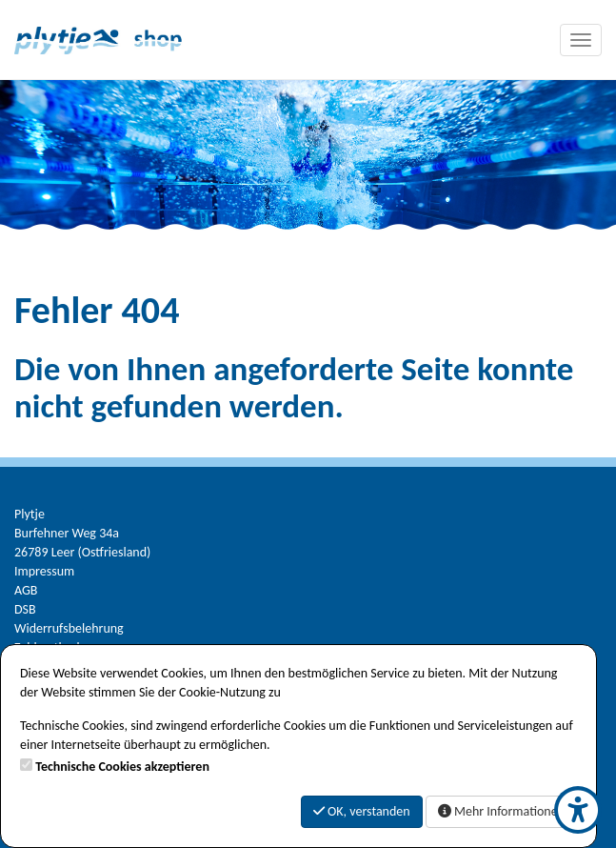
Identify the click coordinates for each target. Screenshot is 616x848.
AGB (26, 590)
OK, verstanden (362, 811)
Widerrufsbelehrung (69, 628)
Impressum (44, 571)
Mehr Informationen (501, 811)
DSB (25, 609)
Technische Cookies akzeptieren (122, 767)
